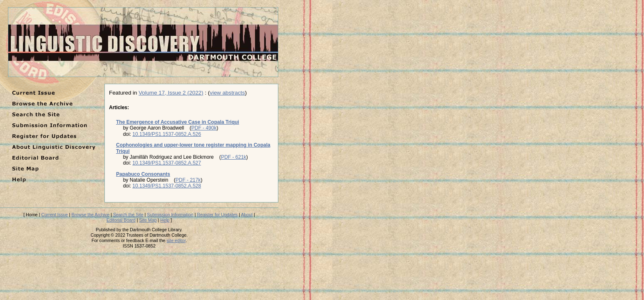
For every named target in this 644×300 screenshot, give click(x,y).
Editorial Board (121, 220)
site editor (176, 240)
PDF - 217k (188, 180)
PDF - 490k (204, 128)
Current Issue (54, 215)
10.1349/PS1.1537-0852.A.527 (167, 163)
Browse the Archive (90, 215)
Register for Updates (217, 215)
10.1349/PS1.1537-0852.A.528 (167, 186)
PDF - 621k (234, 157)
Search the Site (128, 215)
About (247, 215)
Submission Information (170, 215)
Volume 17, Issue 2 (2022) (171, 93)
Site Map (148, 220)
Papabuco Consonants (143, 174)
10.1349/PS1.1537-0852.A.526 (167, 134)
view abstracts (227, 93)
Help (165, 220)
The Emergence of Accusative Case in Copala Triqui (178, 122)
